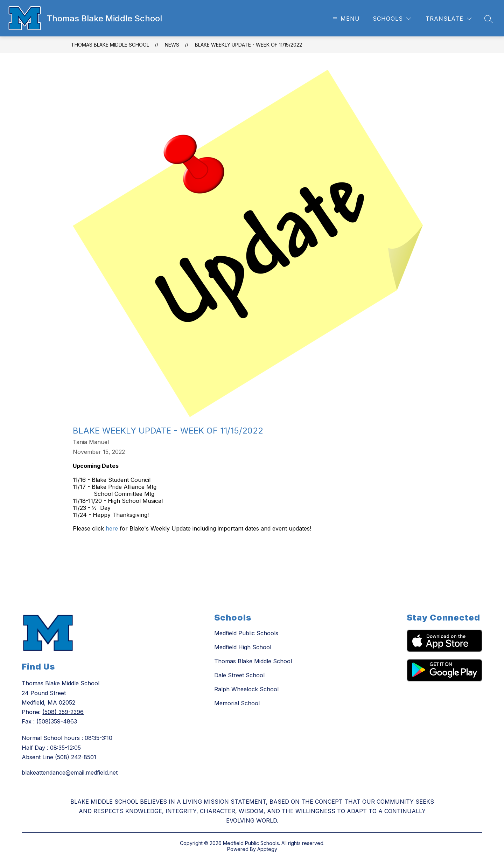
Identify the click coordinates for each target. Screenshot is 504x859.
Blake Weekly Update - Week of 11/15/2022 (248, 45)
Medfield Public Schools (246, 633)
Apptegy (267, 849)
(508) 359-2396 (63, 712)
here (112, 528)
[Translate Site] (449, 19)
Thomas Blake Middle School (110, 45)
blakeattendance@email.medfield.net (70, 773)
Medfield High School (243, 647)
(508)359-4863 (57, 721)
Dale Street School (239, 675)
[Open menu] (345, 19)
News (172, 45)
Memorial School (237, 703)
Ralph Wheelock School (246, 689)
